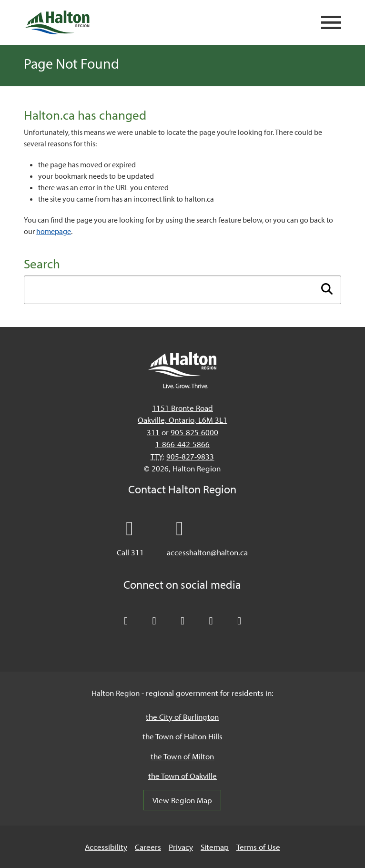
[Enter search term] (182, 290)
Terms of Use (258, 847)
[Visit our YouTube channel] (211, 621)
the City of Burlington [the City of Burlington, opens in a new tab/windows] (182, 717)
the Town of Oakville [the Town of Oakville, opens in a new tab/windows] (182, 776)
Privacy (181, 847)
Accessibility (106, 847)
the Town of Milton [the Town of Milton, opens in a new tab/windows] (182, 756)
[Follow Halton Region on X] (126, 621)
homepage (54, 231)
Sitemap (215, 847)
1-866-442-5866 (182, 444)
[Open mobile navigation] (331, 23)
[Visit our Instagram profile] (239, 621)
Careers (148, 847)
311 (153, 432)
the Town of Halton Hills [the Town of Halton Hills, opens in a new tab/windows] (182, 736)
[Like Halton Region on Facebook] (154, 621)
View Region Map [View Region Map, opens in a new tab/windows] (182, 800)
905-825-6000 (194, 432)
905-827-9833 (190, 456)
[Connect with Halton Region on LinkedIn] (182, 621)
